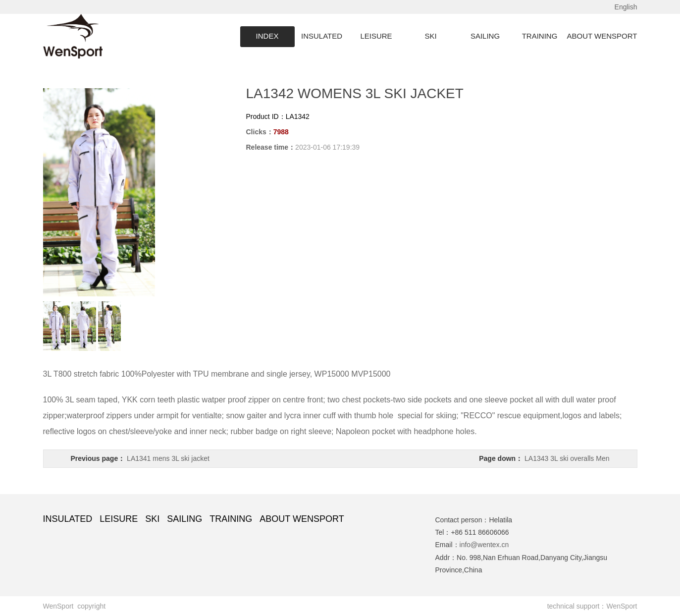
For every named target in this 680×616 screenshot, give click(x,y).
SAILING (485, 36)
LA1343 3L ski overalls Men (567, 458)
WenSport (622, 606)
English (626, 7)
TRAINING (540, 36)
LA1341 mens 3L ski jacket (168, 458)
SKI (430, 36)
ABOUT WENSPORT (602, 36)
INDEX (267, 36)
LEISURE (376, 36)
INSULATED (322, 36)
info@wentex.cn (484, 545)
